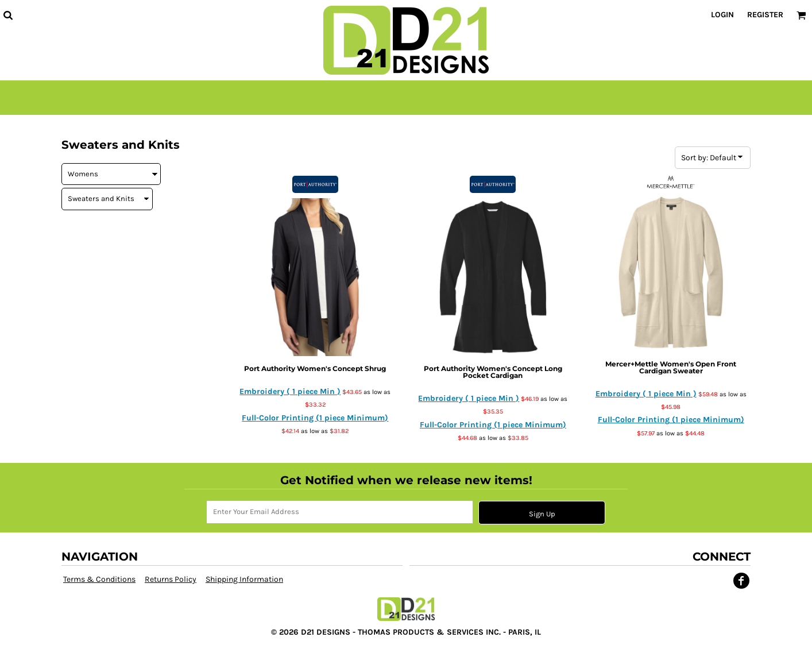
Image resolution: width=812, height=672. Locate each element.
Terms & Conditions (99, 579)
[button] (8, 15)
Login (722, 15)
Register (765, 15)
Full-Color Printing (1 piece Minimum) (315, 418)
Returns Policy (171, 579)
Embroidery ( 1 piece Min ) (290, 391)
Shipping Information (244, 579)
